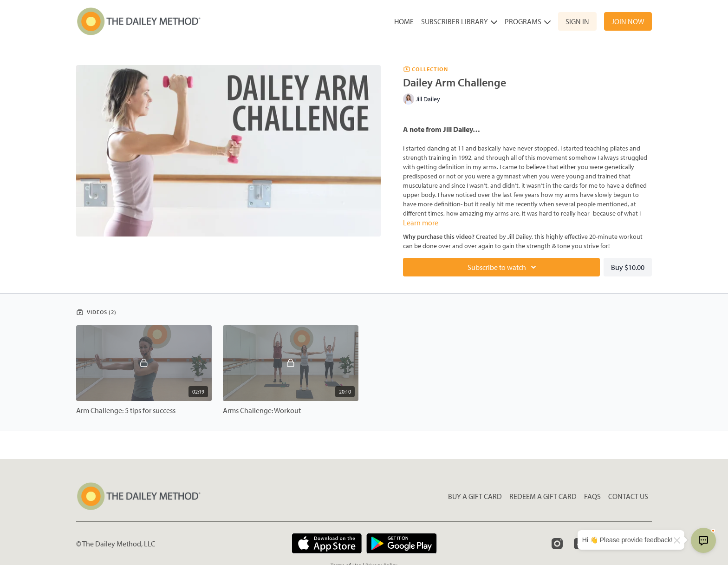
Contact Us (628, 496)
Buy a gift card (475, 496)
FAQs (592, 496)
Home (404, 21)
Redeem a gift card (543, 496)
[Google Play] (402, 543)
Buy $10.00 (628, 267)
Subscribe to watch (503, 267)
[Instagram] (557, 544)
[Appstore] (327, 543)
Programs (528, 21)
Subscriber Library (459, 21)
